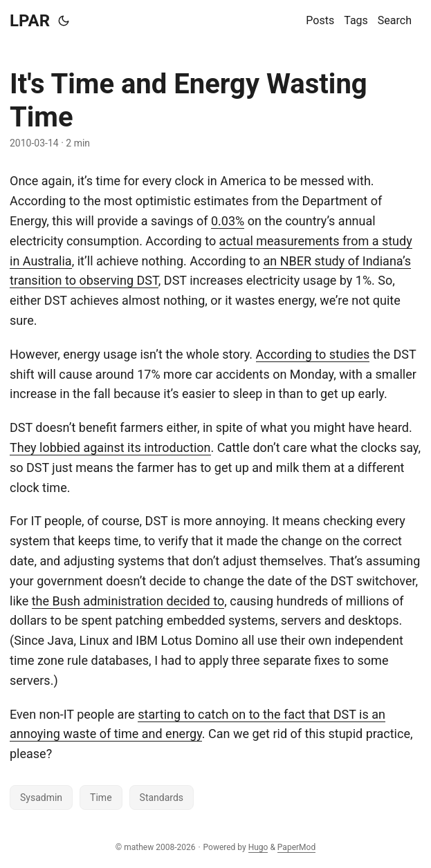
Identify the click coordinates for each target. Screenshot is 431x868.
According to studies (313, 354)
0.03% (228, 221)
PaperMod (296, 847)
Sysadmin (41, 798)
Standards (162, 798)
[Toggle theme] (64, 21)
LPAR (30, 21)
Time (101, 798)
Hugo (258, 847)
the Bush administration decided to (128, 601)
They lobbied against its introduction (110, 447)
